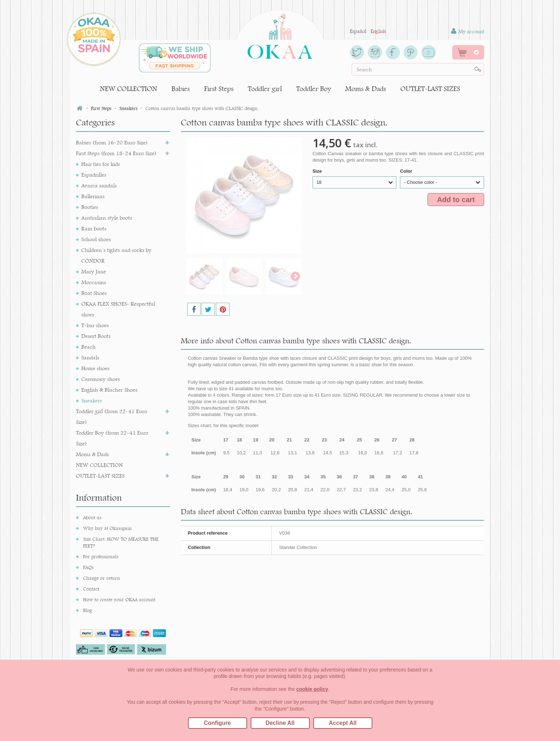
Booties (90, 207)
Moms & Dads (366, 89)
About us (92, 517)
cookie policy (312, 689)
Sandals (90, 357)
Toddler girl (265, 89)
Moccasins (94, 282)
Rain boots (94, 228)
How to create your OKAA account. (120, 599)
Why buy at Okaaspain (107, 528)
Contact (91, 589)
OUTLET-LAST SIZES (430, 89)
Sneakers (92, 400)
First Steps (219, 89)
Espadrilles (94, 175)
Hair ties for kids (101, 164)
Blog (88, 610)
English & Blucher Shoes (109, 390)
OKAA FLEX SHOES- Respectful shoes (118, 309)
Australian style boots (107, 218)
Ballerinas (93, 196)
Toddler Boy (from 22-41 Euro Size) (112, 438)
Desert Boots (96, 336)
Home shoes (95, 368)
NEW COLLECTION (129, 89)
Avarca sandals (99, 185)
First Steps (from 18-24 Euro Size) (116, 153)
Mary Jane (94, 271)
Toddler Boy (313, 89)
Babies (181, 89)
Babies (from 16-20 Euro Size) (112, 142)
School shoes (96, 239)
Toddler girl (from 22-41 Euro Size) (112, 417)
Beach (88, 347)
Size (318, 171)
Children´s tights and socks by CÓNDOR (116, 255)
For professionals (101, 556)
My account (468, 31)
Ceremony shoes (101, 379)
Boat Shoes (94, 293)
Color (407, 171)
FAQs (88, 567)
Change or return (102, 578)
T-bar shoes (95, 325)
